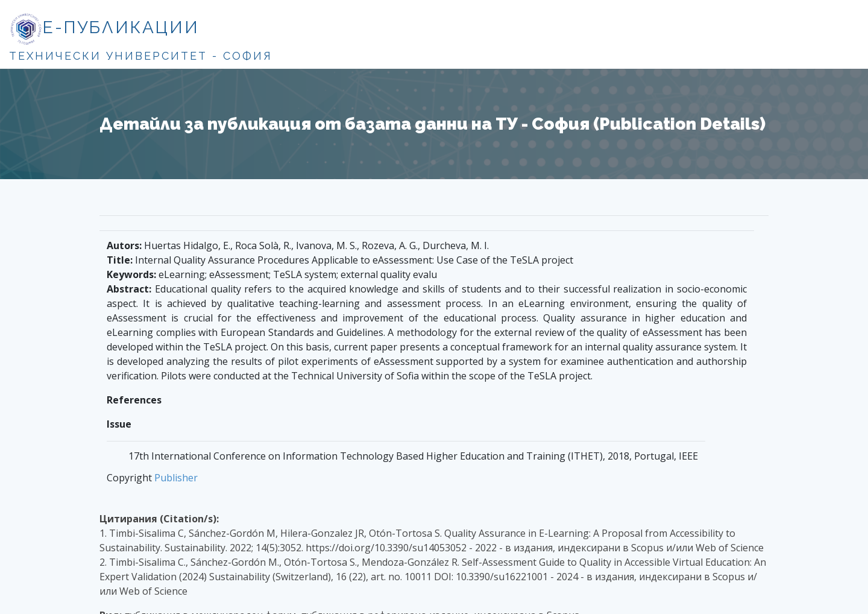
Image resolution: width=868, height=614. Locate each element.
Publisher (176, 478)
